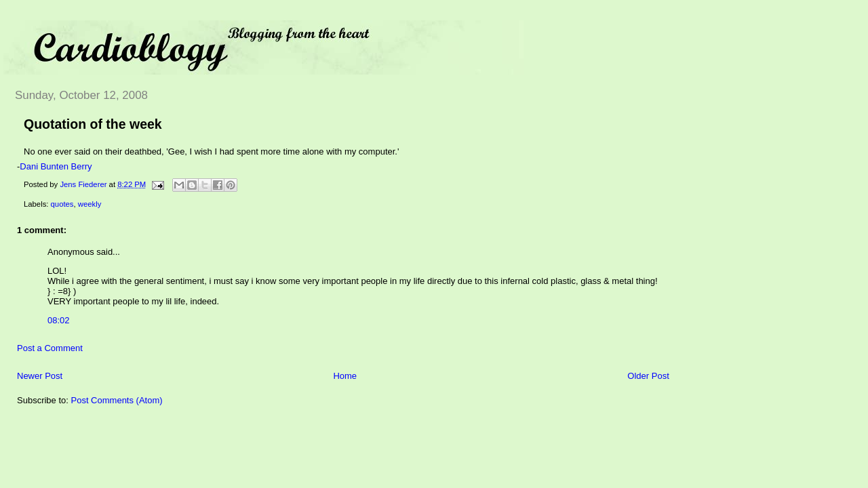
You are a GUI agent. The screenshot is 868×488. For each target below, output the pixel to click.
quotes (62, 204)
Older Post (648, 376)
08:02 (59, 320)
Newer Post (40, 376)
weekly (90, 204)
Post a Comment (50, 348)
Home (345, 376)
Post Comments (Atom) (117, 400)
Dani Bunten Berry (56, 166)
